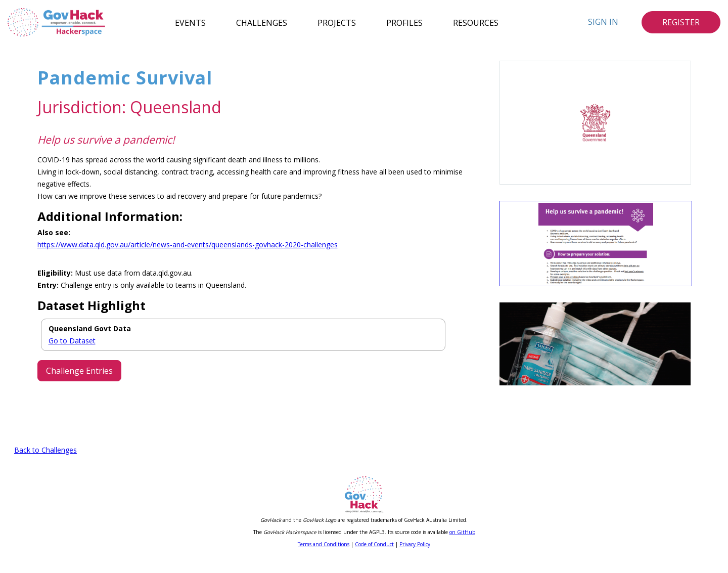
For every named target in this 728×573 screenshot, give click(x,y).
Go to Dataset (72, 341)
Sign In (603, 22)
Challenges (262, 22)
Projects (337, 22)
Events (190, 22)
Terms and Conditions (324, 557)
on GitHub (462, 545)
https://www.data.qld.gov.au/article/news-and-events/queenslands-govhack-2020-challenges (188, 245)
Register (681, 22)
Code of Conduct (374, 557)
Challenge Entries (79, 371)
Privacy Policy (415, 557)
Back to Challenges (45, 462)
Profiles (404, 22)
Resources (476, 22)
